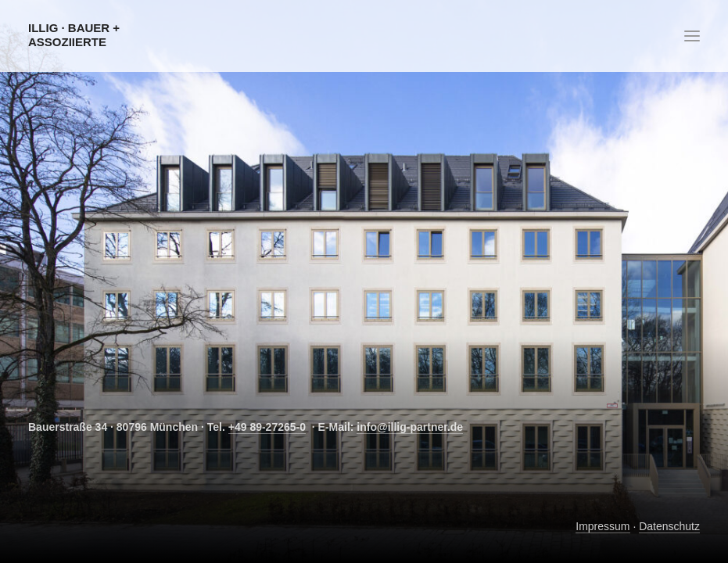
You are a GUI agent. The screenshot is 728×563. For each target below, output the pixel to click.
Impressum (602, 526)
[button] (692, 36)
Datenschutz (669, 526)
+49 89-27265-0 (267, 427)
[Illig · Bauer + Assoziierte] (115, 35)
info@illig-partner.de (410, 427)
